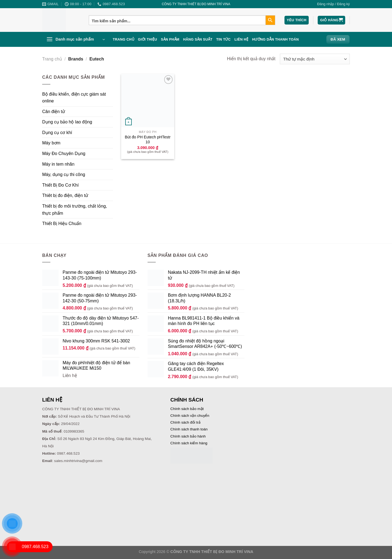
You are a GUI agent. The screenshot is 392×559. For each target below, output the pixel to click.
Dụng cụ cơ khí (57, 133)
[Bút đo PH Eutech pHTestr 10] (148, 100)
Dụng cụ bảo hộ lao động (67, 122)
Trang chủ (123, 39)
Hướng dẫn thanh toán (275, 39)
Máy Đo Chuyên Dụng (64, 154)
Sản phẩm (170, 39)
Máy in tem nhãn (58, 164)
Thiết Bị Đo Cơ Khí (60, 185)
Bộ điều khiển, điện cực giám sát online (74, 98)
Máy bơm (51, 143)
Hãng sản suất (198, 39)
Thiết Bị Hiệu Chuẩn (62, 224)
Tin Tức (223, 39)
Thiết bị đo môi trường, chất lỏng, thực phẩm (75, 210)
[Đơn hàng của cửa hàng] (315, 59)
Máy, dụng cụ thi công (64, 174)
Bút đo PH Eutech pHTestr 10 (148, 140)
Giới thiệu (148, 39)
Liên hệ (241, 39)
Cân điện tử (54, 112)
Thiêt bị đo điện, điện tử (65, 195)
